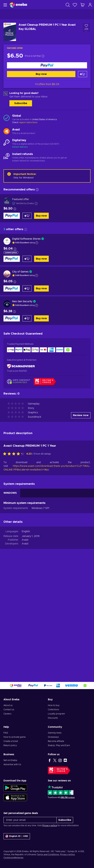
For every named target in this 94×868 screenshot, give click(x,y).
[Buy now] (47, 65)
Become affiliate (56, 741)
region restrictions (28, 122)
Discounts (53, 718)
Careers (7, 714)
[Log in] (90, 5)
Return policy (10, 745)
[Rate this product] (15, 454)
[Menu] (5, 5)
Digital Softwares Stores (26, 239)
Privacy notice (50, 826)
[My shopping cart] (83, 5)
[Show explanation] (37, 243)
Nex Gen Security (22, 302)
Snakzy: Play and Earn (59, 745)
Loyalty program (56, 714)
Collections (53, 710)
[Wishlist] (75, 5)
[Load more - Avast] (7, 132)
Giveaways (53, 737)
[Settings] (17, 836)
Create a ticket (11, 741)
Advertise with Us (12, 764)
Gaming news (55, 733)
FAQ (6, 733)
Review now (81, 415)
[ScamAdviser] (21, 366)
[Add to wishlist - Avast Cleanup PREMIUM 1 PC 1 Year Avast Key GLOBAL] (86, 28)
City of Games (20, 272)
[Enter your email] (30, 820)
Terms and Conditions (48, 855)
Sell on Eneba (10, 760)
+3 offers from (47, 84)
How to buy (54, 705)
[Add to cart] (83, 74)
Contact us (9, 710)
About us (8, 705)
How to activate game (15, 737)
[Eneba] (18, 5)
